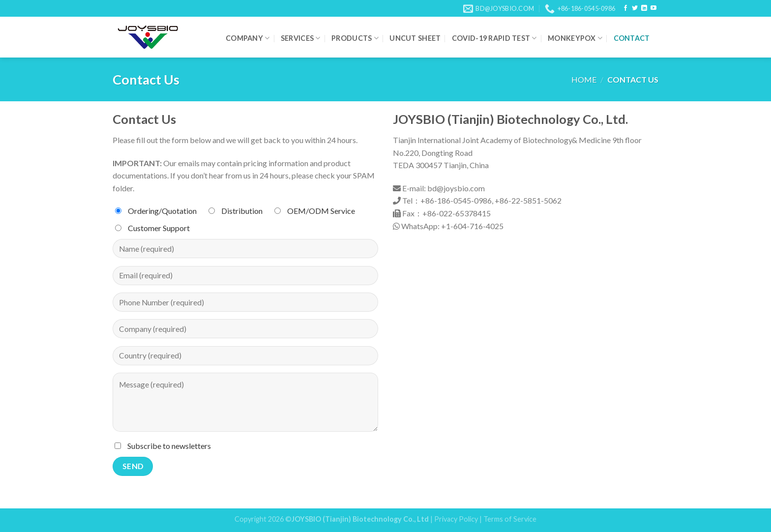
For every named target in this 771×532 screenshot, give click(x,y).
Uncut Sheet (415, 38)
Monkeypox (575, 38)
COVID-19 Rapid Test (494, 38)
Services (301, 38)
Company (248, 38)
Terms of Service (510, 519)
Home (584, 79)
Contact (632, 38)
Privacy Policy (456, 519)
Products (355, 38)
